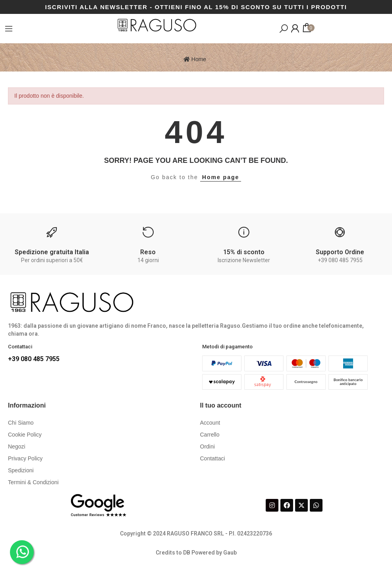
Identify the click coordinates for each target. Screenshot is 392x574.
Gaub (230, 553)
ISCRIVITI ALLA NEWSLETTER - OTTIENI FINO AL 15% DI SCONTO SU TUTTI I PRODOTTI (196, 7)
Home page (221, 177)
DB (187, 553)
